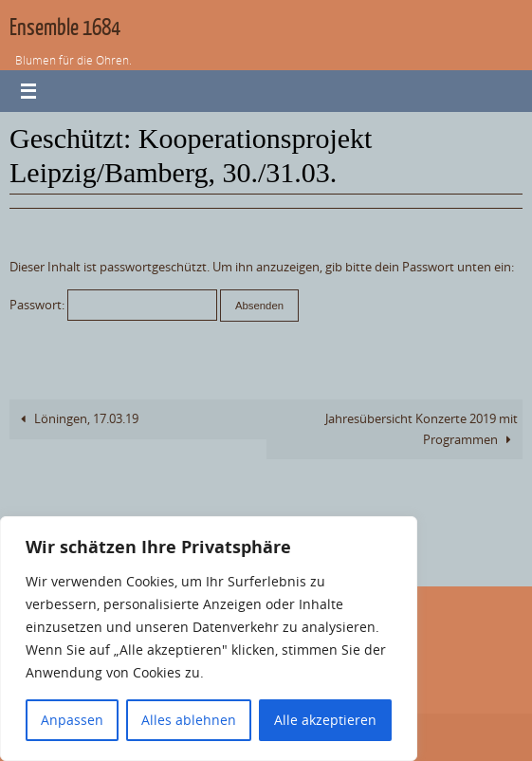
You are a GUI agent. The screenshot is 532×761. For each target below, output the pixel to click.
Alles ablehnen (189, 720)
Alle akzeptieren (325, 720)
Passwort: (113, 305)
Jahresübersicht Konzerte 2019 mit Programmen (422, 429)
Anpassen (72, 720)
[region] (209, 639)
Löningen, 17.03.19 (76, 419)
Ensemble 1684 (65, 28)
